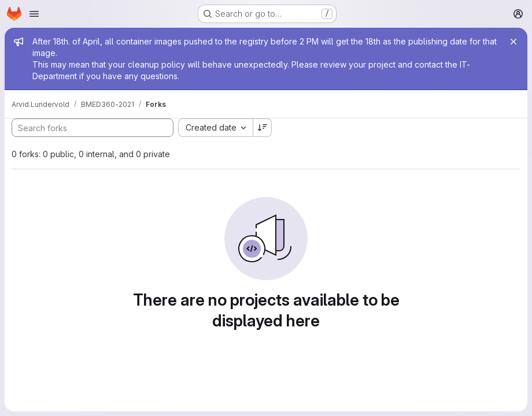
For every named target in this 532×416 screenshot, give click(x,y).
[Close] (513, 42)
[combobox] (215, 128)
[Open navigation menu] (34, 14)
